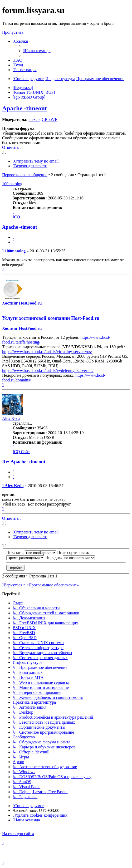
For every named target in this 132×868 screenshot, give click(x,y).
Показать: (31, 553)
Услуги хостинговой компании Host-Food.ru (51, 318)
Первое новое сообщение (25, 175)
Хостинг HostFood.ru (22, 303)
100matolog (12, 184)
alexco (34, 119)
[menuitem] (37, 51)
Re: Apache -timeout (24, 462)
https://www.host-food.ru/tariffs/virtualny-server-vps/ (47, 352)
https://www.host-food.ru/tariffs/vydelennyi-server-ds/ (48, 371)
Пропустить (13, 32)
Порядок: (70, 558)
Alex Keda (11, 418)
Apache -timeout (25, 108)
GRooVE (50, 119)
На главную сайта (18, 834)
